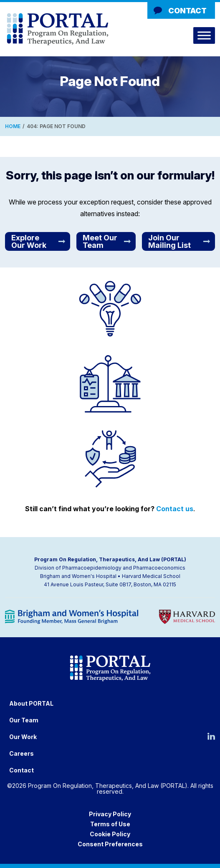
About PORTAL (31, 703)
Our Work (23, 737)
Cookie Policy (110, 834)
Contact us (175, 509)
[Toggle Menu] (204, 35)
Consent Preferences (110, 844)
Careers (21, 753)
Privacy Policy (110, 814)
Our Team (24, 720)
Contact (187, 11)
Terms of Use (110, 824)
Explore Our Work (29, 241)
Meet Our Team (100, 241)
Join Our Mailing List (169, 241)
